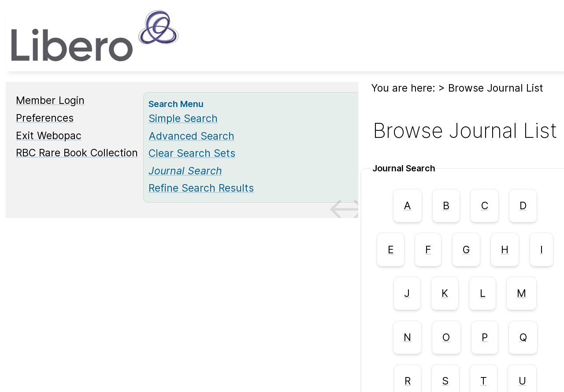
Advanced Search (191, 136)
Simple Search (183, 118)
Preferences (45, 118)
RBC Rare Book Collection (77, 153)
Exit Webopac (49, 136)
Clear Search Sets (192, 153)
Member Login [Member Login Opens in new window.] (50, 100)
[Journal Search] (185, 171)
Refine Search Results (201, 188)
